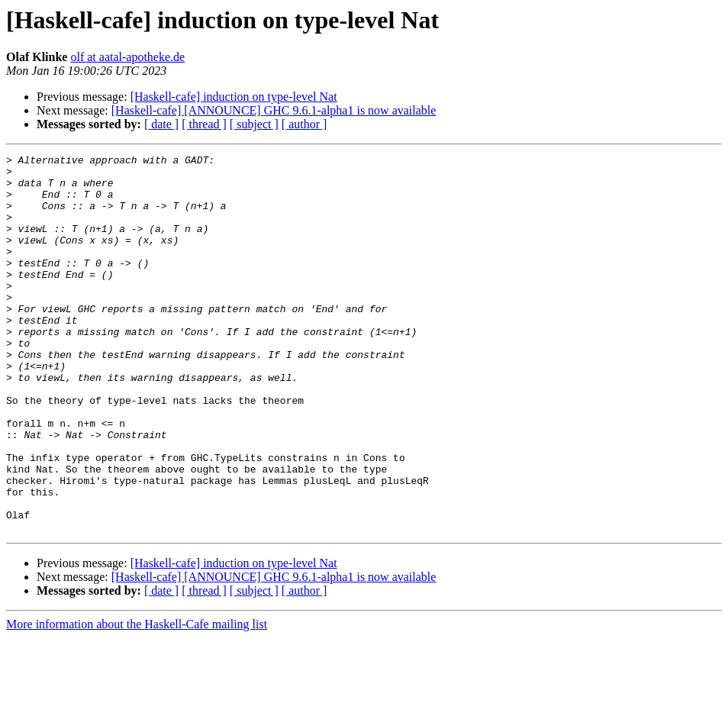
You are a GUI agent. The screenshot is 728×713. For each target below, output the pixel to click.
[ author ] (304, 124)
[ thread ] (204, 124)
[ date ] (161, 124)
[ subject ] (254, 124)
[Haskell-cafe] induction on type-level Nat (234, 97)
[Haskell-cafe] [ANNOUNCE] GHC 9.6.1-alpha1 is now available (274, 110)
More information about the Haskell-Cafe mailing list (137, 700)
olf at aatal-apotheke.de (127, 57)
